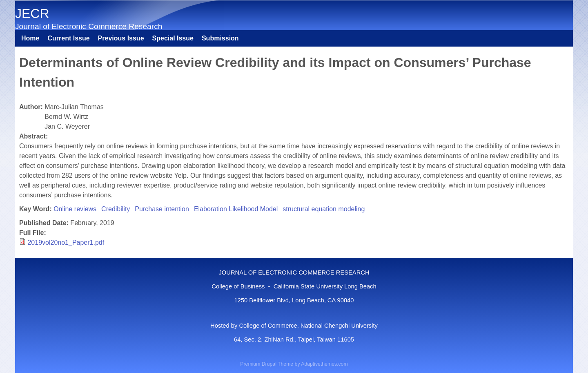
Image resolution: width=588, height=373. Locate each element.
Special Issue (173, 38)
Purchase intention (162, 209)
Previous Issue (121, 38)
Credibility (116, 209)
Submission (220, 38)
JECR (32, 13)
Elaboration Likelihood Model (236, 209)
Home (30, 38)
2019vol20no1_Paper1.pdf (66, 242)
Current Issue (68, 38)
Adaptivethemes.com (324, 364)
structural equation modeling (324, 209)
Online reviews (75, 209)
